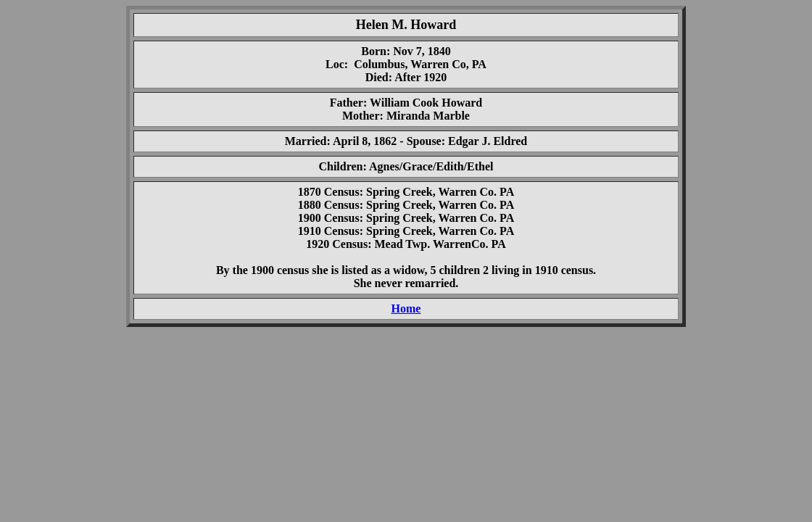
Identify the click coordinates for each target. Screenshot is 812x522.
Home (406, 308)
